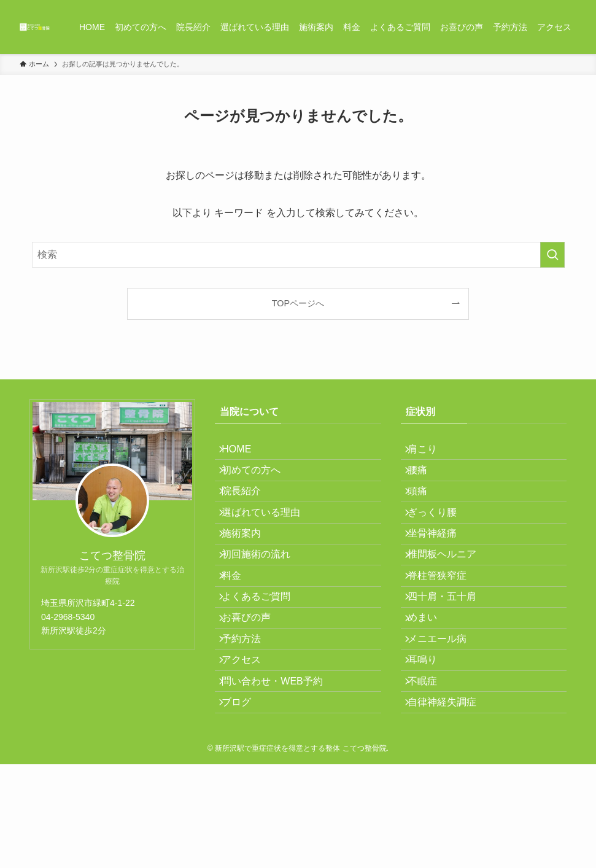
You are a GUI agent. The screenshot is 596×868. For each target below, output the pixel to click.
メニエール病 (445, 715)
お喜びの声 (254, 685)
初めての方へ (259, 482)
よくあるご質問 (264, 657)
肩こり (430, 453)
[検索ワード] (298, 255)
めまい (430, 685)
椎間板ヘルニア (450, 598)
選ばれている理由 (269, 540)
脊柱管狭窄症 (445, 627)
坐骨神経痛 (440, 569)
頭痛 (425, 511)
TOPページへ (298, 303)
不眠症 (430, 773)
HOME (244, 453)
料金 (239, 627)
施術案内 (249, 569)
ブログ (244, 802)
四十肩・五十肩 (450, 657)
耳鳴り (430, 744)
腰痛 (425, 482)
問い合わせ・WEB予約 (280, 773)
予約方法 (249, 715)
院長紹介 (249, 511)
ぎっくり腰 (440, 540)
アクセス (249, 744)
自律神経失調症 (450, 802)
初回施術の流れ (264, 598)
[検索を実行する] (552, 255)
